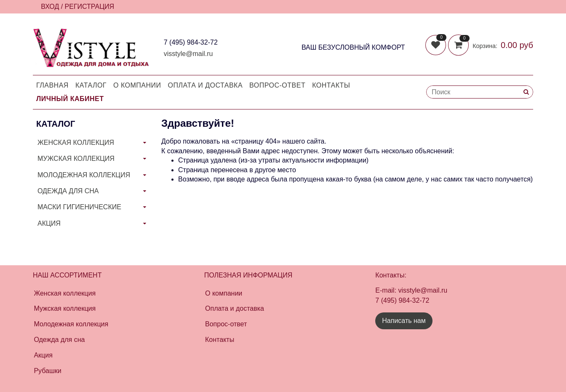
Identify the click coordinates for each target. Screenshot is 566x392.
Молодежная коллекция (71, 324)
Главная (52, 85)
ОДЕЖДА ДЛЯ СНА (68, 191)
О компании (137, 85)
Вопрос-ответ (226, 324)
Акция (43, 355)
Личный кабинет (70, 99)
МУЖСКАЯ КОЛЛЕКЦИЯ (76, 159)
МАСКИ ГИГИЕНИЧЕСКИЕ (79, 207)
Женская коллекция (65, 293)
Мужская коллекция (65, 308)
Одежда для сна (59, 340)
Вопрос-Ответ (277, 85)
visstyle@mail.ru (188, 54)
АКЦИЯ (49, 223)
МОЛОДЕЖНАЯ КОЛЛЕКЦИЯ (84, 175)
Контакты (331, 85)
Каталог (91, 85)
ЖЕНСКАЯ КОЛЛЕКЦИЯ (76, 143)
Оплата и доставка (206, 85)
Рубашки (47, 371)
